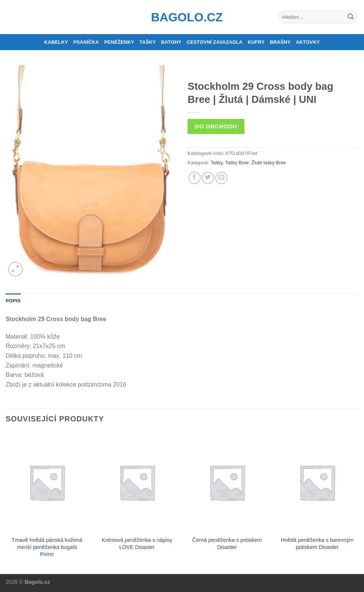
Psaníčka (86, 42)
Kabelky (56, 42)
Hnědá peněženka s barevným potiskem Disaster (317, 544)
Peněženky (119, 42)
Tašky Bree (237, 163)
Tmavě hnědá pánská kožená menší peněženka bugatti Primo (47, 547)
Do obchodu (216, 126)
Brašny (280, 42)
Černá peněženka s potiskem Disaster (227, 544)
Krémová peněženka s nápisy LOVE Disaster (137, 544)
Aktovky (308, 42)
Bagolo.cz (182, 17)
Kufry (256, 42)
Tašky (148, 42)
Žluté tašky (263, 163)
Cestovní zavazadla (215, 42)
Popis (13, 301)
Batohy (171, 42)
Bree (281, 163)
